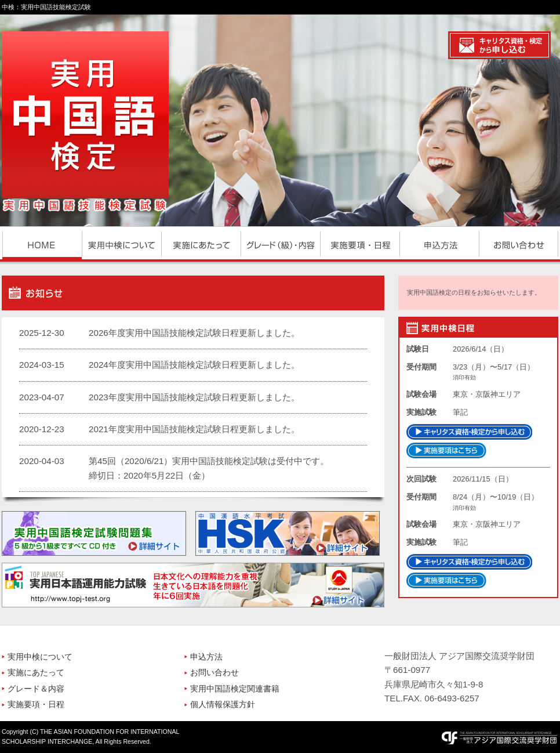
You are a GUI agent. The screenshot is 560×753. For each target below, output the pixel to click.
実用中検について (40, 657)
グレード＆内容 (36, 689)
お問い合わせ (214, 673)
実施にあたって (36, 673)
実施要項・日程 (36, 705)
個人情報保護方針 (223, 705)
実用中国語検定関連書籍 (235, 689)
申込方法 (206, 657)
